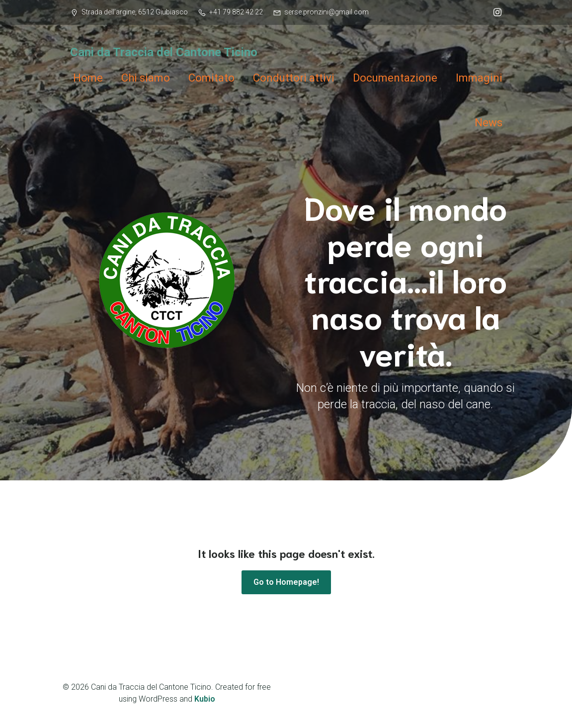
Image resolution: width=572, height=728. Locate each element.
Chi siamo (146, 78)
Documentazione (395, 78)
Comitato (211, 78)
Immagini (479, 78)
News (489, 123)
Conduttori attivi (294, 78)
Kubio (205, 699)
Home (88, 78)
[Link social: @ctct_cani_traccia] (495, 12)
